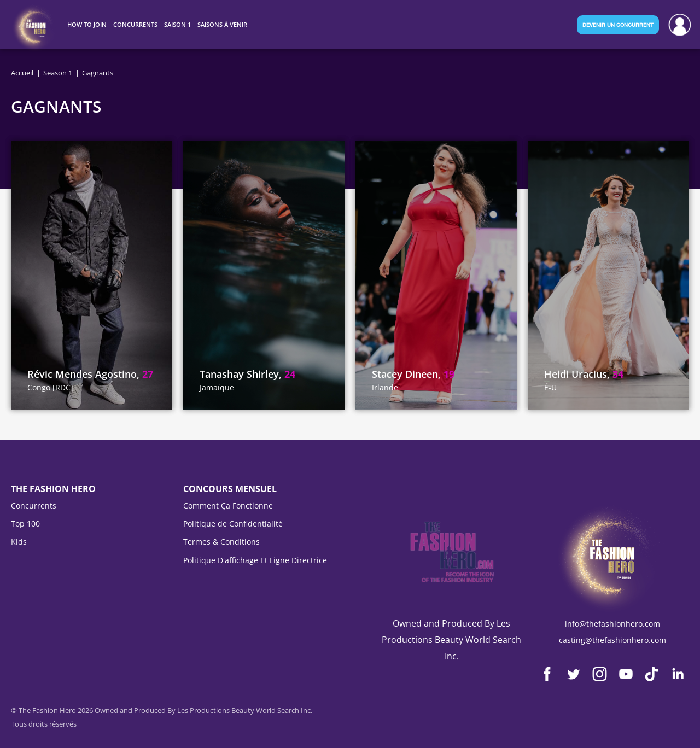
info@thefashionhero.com (612, 624)
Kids (19, 542)
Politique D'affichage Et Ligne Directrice (255, 560)
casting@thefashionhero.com (612, 640)
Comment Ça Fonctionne (228, 506)
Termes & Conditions (221, 542)
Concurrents (34, 506)
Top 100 (25, 524)
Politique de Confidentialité (233, 524)
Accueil (22, 73)
